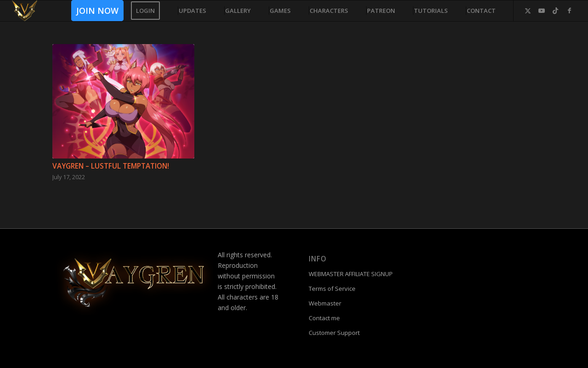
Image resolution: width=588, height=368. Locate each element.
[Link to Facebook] (569, 11)
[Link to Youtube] (542, 11)
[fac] (25, 11)
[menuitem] (94, 11)
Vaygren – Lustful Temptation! (111, 166)
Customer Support (334, 333)
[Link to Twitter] (528, 11)
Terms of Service (332, 289)
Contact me (324, 318)
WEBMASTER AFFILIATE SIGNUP (351, 274)
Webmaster (325, 303)
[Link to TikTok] (555, 11)
